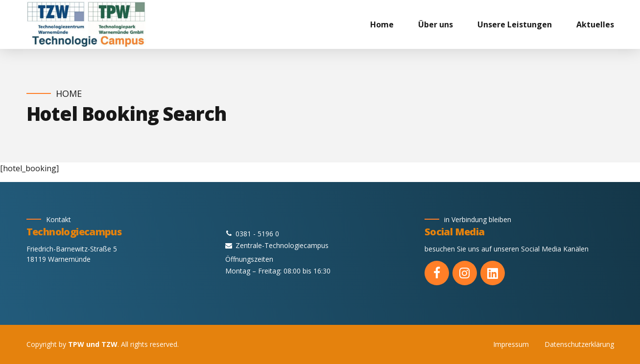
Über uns (436, 24)
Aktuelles (595, 24)
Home (382, 24)
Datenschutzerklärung (579, 344)
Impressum (511, 344)
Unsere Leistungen (515, 24)
